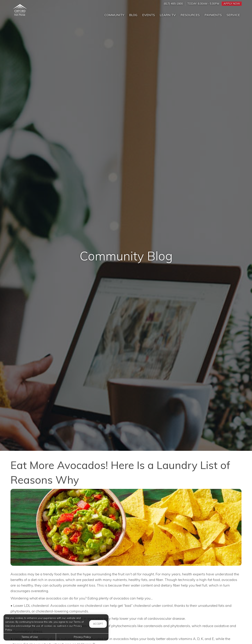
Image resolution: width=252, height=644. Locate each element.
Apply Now (232, 4)
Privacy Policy (82, 637)
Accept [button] (98, 624)
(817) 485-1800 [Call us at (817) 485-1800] (173, 4)
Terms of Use (30, 637)
